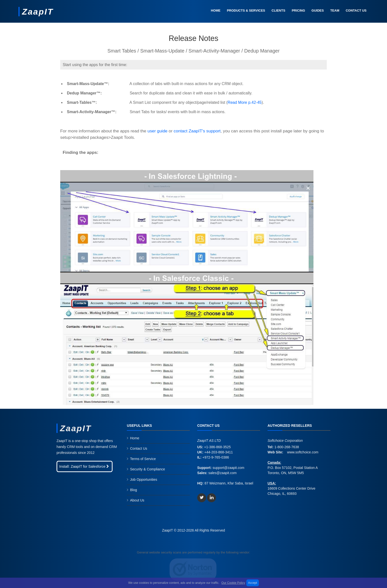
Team (335, 10)
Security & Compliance (148, 469)
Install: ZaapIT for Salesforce (85, 466)
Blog (134, 490)
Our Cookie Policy (233, 583)
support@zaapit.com (228, 468)
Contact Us (356, 10)
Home (216, 10)
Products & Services (246, 10)
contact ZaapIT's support (197, 131)
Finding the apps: (80, 152)
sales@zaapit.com (223, 473)
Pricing (298, 10)
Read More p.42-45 (245, 102)
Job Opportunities (144, 480)
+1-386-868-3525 (217, 447)
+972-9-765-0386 (216, 457)
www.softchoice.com (303, 452)
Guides (318, 10)
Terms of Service (143, 459)
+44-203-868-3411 (219, 452)
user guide (158, 131)
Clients (278, 10)
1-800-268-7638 (287, 447)
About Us (137, 500)
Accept (253, 583)
